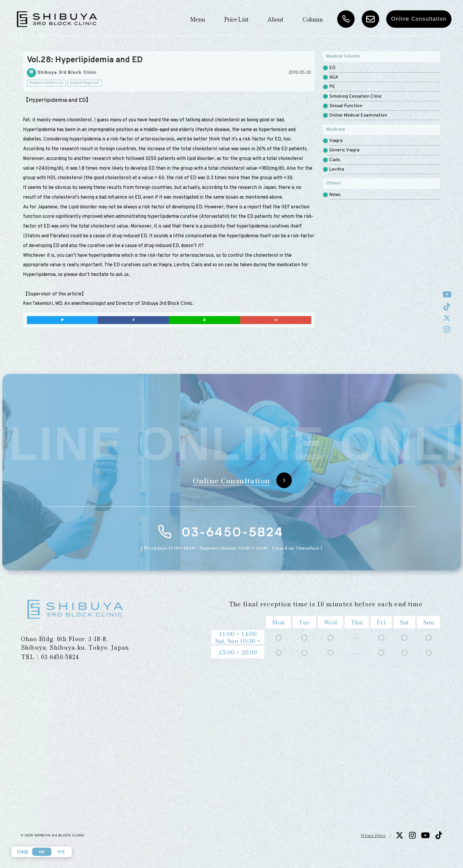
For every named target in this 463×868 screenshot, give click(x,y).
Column (313, 19)
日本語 (22, 852)
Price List (236, 19)
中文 (61, 852)
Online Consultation (419, 19)
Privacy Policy (373, 835)
